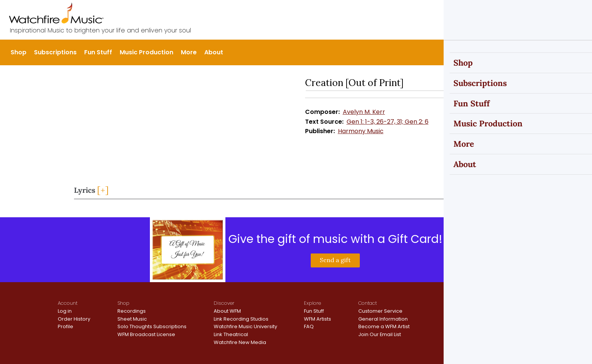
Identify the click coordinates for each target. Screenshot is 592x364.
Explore (312, 303)
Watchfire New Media (240, 342)
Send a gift (335, 260)
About (214, 52)
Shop (18, 52)
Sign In (528, 12)
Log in (65, 311)
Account (68, 303)
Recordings (132, 311)
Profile (66, 326)
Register (556, 12)
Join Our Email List (380, 334)
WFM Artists (318, 319)
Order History (74, 319)
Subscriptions (55, 52)
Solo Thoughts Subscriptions (152, 326)
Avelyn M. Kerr (364, 112)
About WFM (227, 311)
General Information (383, 319)
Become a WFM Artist (384, 326)
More (189, 52)
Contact (368, 303)
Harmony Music (361, 131)
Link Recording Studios (241, 319)
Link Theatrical (231, 334)
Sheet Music (132, 319)
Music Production (146, 52)
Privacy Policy (496, 307)
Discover (224, 303)
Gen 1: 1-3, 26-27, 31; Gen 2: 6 (388, 122)
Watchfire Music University (245, 326)
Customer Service (380, 311)
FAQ (309, 326)
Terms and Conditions (506, 314)
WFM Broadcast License (146, 334)
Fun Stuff (98, 52)
